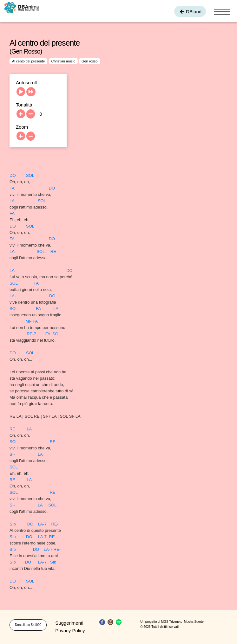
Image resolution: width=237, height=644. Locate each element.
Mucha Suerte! (194, 622)
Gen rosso (90, 61)
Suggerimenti (69, 623)
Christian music (63, 61)
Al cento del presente (28, 61)
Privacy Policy (70, 631)
